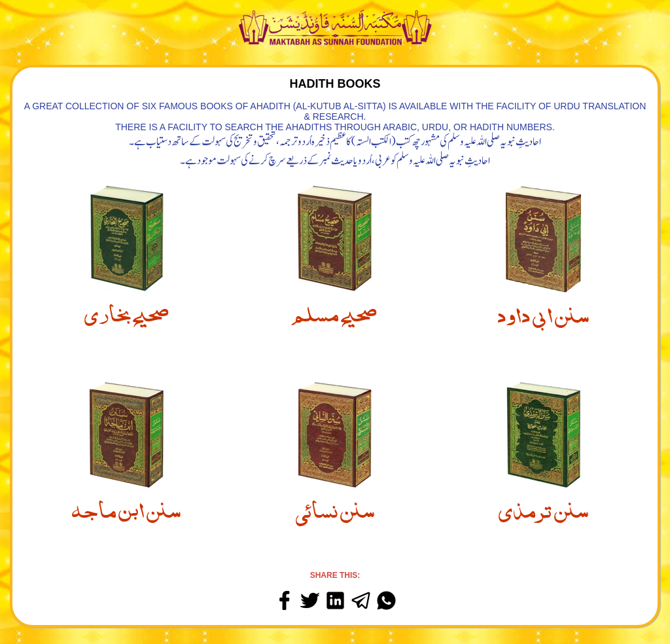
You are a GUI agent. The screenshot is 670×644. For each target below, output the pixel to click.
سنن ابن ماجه (126, 507)
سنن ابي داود (543, 312)
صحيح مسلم (335, 311)
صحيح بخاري (126, 311)
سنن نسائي (335, 507)
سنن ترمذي (543, 507)
